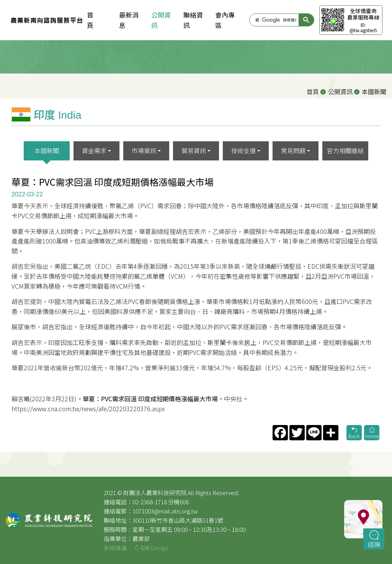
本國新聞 (47, 150)
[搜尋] (276, 20)
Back (354, 433)
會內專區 (225, 20)
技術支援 (243, 150)
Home (372, 433)
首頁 (313, 92)
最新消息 (129, 20)
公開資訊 (161, 20)
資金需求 (94, 150)
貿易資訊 (194, 150)
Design (151, 548)
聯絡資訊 (193, 20)
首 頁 (97, 20)
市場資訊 (144, 150)
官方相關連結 (345, 150)
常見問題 (293, 150)
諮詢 (374, 539)
